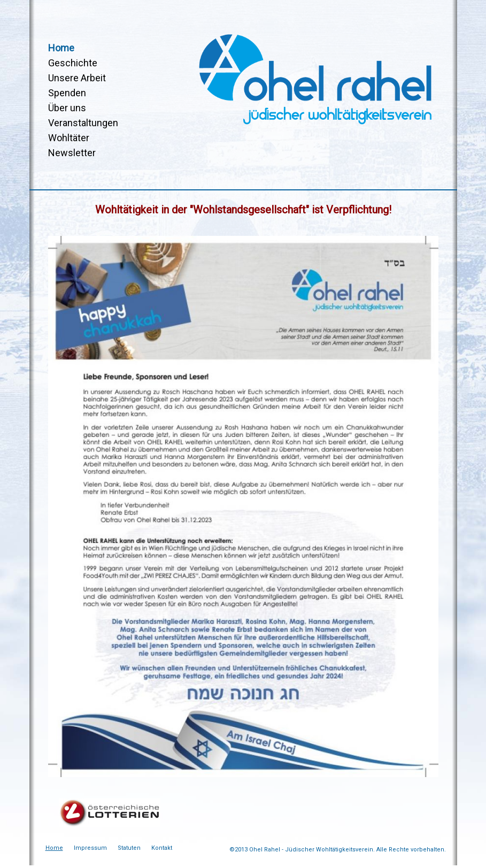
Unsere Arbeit (77, 78)
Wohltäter (69, 138)
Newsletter (72, 153)
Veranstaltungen (83, 123)
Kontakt (162, 848)
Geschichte (73, 63)
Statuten (129, 848)
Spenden (67, 93)
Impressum (90, 848)
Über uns (67, 108)
